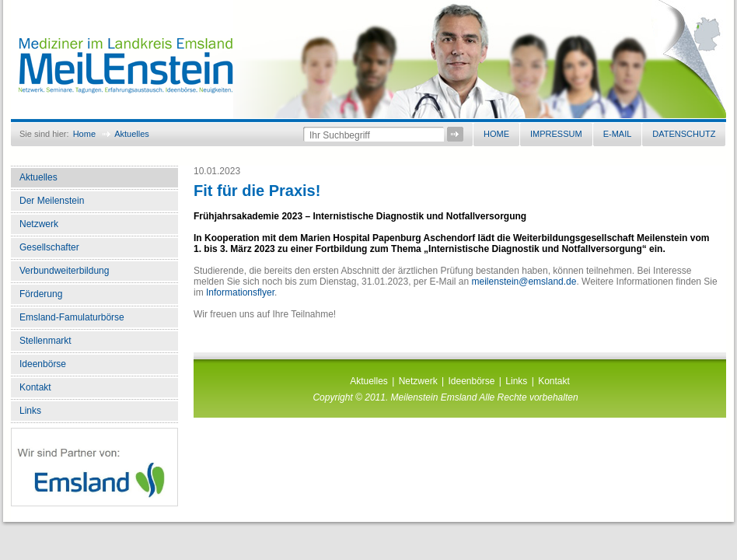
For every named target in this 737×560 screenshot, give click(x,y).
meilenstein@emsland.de (524, 282)
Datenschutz (684, 134)
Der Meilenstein (52, 201)
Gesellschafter (49, 247)
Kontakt (35, 387)
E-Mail (618, 134)
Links (30, 411)
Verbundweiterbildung (64, 271)
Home (84, 134)
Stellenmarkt (45, 341)
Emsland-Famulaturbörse (72, 317)
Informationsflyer (240, 292)
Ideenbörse (43, 364)
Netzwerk (39, 224)
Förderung (41, 294)
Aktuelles (132, 134)
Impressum (556, 134)
